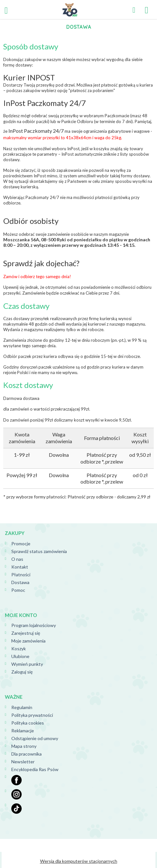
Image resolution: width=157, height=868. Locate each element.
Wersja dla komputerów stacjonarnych (79, 861)
